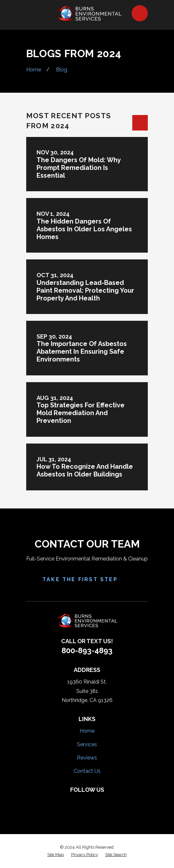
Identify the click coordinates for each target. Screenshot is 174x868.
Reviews (87, 758)
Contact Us (87, 771)
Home (87, 731)
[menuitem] (55, 855)
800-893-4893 (87, 650)
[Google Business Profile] (108, 801)
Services (87, 744)
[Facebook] (66, 801)
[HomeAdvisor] (94, 801)
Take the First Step (87, 579)
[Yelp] (80, 801)
